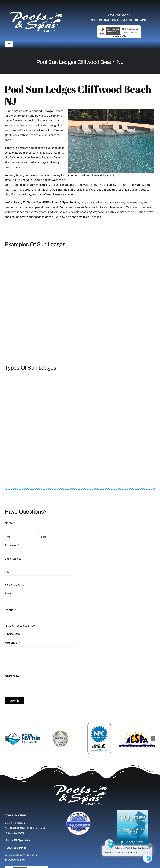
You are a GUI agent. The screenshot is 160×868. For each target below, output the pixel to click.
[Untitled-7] (80, 812)
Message (12, 643)
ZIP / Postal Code (14, 585)
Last (44, 537)
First (7, 537)
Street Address (13, 559)
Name (10, 523)
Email (10, 594)
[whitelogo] (36, 12)
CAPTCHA (12, 676)
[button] (7, 739)
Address (12, 545)
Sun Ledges (12, 111)
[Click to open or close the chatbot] (147, 858)
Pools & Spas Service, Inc (68, 202)
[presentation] (28, 686)
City (7, 572)
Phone (10, 610)
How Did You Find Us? (21, 626)
